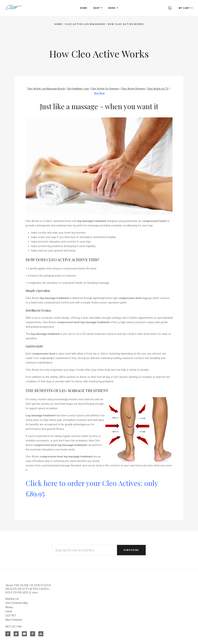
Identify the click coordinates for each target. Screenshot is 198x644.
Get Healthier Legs (78, 89)
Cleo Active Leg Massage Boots (46, 89)
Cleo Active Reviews (133, 89)
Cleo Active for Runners (105, 89)
